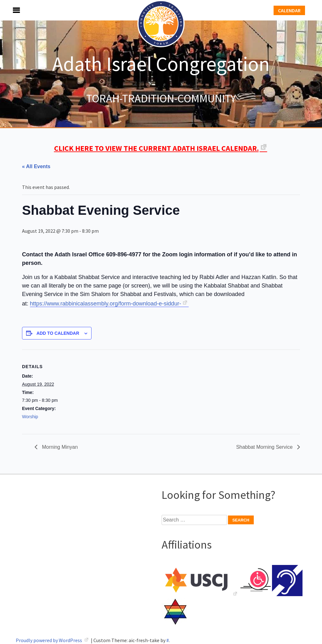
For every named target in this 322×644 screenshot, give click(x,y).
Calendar (289, 10)
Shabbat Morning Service (265, 447)
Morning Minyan (59, 447)
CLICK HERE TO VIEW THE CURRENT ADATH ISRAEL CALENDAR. (156, 148)
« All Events (36, 166)
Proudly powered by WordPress (49, 640)
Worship (30, 417)
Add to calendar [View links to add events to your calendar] (58, 333)
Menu (9, 10)
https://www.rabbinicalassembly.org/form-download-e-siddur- (105, 304)
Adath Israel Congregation (161, 64)
